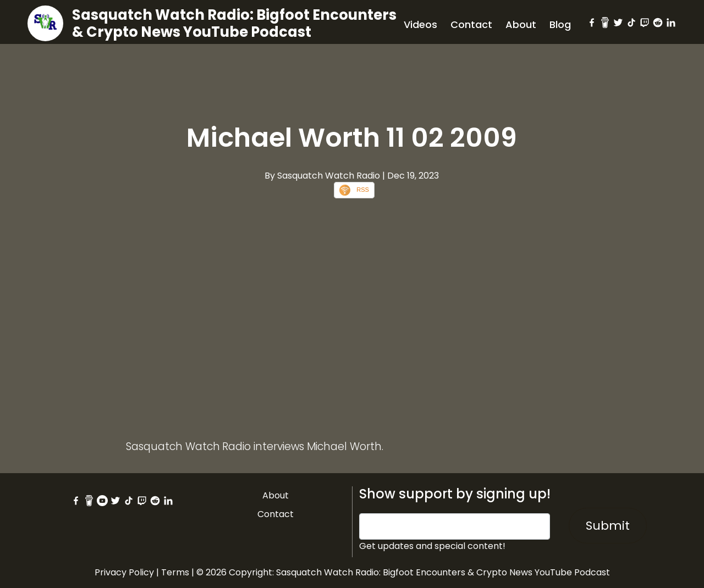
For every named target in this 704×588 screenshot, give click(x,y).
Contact (471, 24)
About (521, 24)
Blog (560, 24)
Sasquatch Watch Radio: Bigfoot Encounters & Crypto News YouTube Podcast (234, 23)
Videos (420, 24)
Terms (175, 572)
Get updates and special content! (432, 546)
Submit (608, 526)
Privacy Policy (124, 572)
